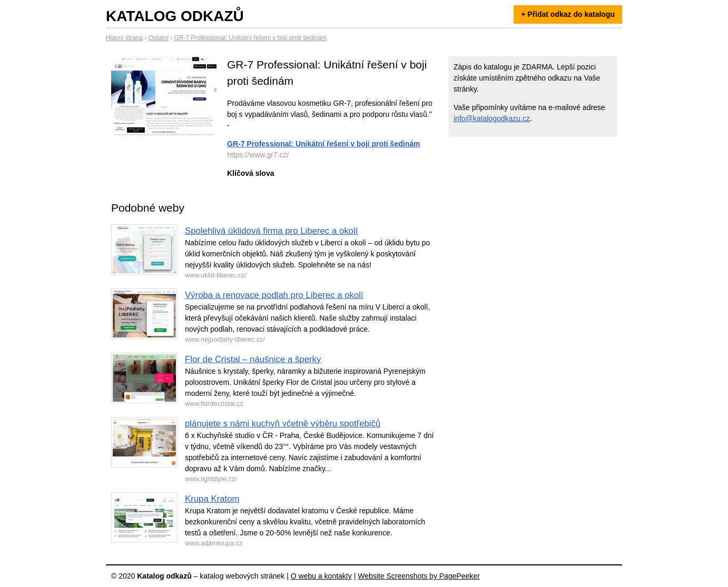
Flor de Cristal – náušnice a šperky (253, 359)
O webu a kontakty (321, 576)
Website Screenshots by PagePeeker (419, 576)
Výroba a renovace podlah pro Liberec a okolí (274, 295)
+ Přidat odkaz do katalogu (568, 14)
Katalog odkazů (175, 16)
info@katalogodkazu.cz (492, 118)
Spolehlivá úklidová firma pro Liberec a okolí (271, 231)
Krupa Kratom (212, 499)
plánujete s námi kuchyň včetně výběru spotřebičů (283, 424)
